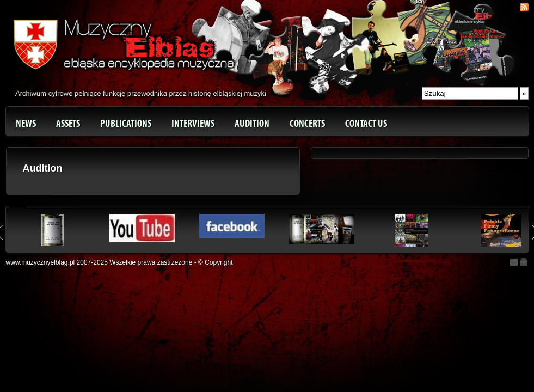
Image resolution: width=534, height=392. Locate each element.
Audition (252, 124)
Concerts (307, 124)
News (26, 124)
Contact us (366, 124)
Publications (126, 124)
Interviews (193, 124)
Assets (68, 124)
